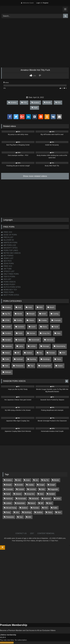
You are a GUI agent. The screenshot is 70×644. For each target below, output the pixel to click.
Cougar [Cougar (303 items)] (42, 485)
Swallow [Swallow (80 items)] (39, 512)
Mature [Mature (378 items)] (33, 503)
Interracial (50, 340)
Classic (31, 320)
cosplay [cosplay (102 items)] (31, 485)
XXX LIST (6, 279)
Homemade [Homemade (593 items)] (22, 498)
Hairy (59, 333)
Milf (18, 353)
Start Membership (7, 643)
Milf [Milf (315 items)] (42, 503)
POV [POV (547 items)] (46, 508)
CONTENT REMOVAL (46, 533)
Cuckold (8, 327)
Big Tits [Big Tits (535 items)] (46, 480)
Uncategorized (46, 366)
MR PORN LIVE (9, 245)
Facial (56, 327)
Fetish (20, 333)
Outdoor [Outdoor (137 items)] (24, 508)
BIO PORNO (7, 256)
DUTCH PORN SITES (11, 287)
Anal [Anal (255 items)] (19, 480)
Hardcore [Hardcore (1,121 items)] (9, 498)
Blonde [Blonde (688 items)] (57, 480)
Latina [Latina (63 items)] (58, 498)
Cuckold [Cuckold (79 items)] (21, 489)
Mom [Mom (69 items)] (50, 503)
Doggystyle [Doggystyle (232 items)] (54, 489)
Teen (7, 366)
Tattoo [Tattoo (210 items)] (50, 512)
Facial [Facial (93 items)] (8, 494)
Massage (46, 346)
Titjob (35, 108)
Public (7, 359)
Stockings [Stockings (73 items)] (28, 512)
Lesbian (33, 346)
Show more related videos (35, 176)
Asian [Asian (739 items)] (28, 480)
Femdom (8, 333)
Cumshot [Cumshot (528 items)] (32, 489)
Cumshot (21, 327)
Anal (19, 307)
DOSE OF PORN (9, 235)
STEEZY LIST (8, 271)
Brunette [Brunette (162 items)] (20, 485)
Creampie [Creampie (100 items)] (9, 489)
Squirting (33, 359)
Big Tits (8, 314)
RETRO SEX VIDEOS (11, 253)
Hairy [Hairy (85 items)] (42, 494)
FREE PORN (7, 292)
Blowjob (32, 314)
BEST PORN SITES (10, 295)
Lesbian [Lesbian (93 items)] (9, 503)
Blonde (47, 102)
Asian (30, 307)
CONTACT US (21, 533)
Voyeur (60, 366)
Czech (33, 327)
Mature (7, 353)
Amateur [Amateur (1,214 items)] (9, 480)
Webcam (8, 372)
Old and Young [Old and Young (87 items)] (11, 508)
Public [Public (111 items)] (55, 508)
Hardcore (21, 340)
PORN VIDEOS (8, 282)
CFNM (7, 320)
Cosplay (44, 320)
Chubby (19, 320)
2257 (32, 533)
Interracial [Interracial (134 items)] (35, 498)
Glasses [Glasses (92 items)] (18, 494)
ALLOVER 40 (7, 240)
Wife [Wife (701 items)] (30, 517)
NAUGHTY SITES (9, 248)
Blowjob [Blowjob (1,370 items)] (9, 485)
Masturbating (61, 346)
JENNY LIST (7, 258)
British (44, 314)
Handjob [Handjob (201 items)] (52, 494)
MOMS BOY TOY (9, 290)
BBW (41, 307)
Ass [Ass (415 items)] (37, 480)
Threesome (19, 366)
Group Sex (46, 333)
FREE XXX (7, 232)
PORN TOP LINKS (10, 250)
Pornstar (52, 353)
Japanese (8, 346)
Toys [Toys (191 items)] (21, 517)
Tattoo (59, 359)
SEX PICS (6, 261)
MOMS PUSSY (8, 284)
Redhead (19, 359)
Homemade (35, 340)
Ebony (45, 327)
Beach (52, 307)
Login (38, 3)
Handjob (8, 340)
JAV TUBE (6, 269)
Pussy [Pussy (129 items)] (8, 512)
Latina (21, 346)
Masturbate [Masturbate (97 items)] (21, 503)
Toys (32, 366)
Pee (41, 353)
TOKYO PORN (8, 277)
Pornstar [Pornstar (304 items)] (36, 508)
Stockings (46, 359)
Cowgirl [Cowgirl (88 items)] (52, 485)
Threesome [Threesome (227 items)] (10, 517)
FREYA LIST (7, 237)
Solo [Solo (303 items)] (17, 512)
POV (24, 102)
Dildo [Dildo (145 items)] (43, 489)
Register (46, 3)
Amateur (12, 102)
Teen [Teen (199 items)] (59, 512)
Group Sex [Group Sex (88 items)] (30, 494)
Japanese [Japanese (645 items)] (47, 498)
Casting (56, 314)
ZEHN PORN (7, 264)
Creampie (57, 320)
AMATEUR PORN (9, 243)
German (32, 333)
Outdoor (29, 353)
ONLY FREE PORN (10, 274)
